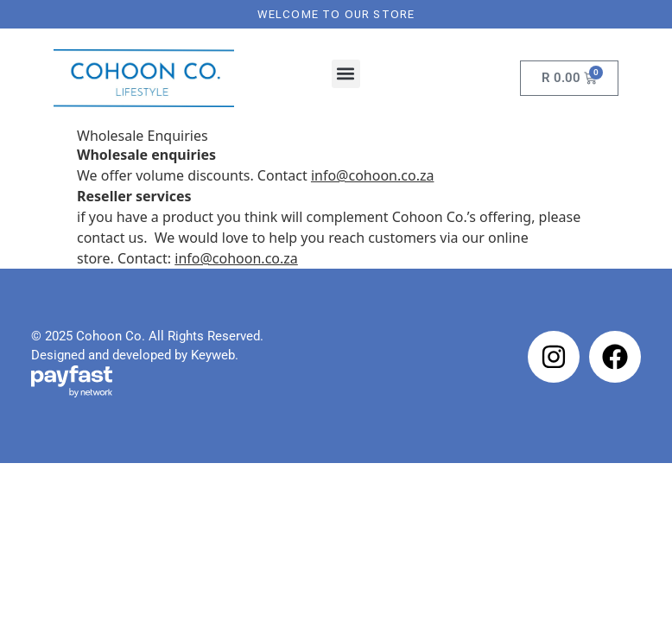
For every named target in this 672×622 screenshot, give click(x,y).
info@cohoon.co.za (236, 258)
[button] (346, 74)
